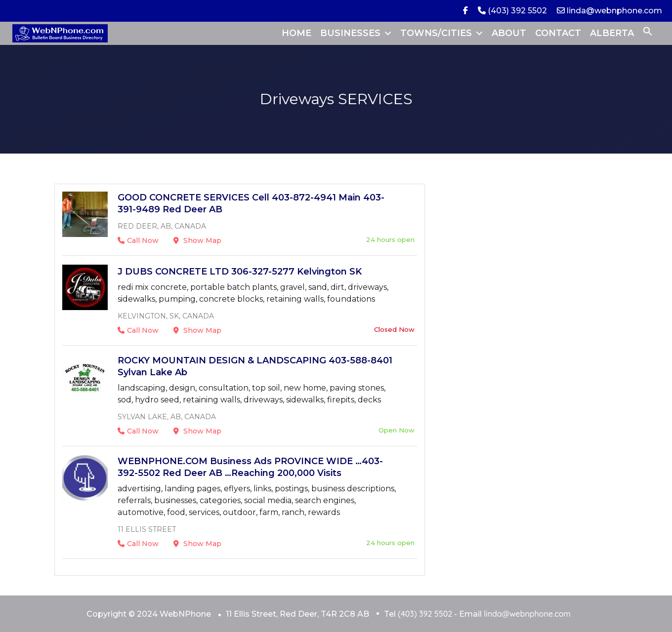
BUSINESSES (350, 33)
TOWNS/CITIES (436, 33)
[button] (648, 33)
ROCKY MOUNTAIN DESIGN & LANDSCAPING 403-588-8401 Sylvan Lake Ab (255, 366)
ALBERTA (612, 33)
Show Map (197, 240)
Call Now (138, 240)
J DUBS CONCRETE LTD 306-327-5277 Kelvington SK (240, 272)
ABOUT (509, 33)
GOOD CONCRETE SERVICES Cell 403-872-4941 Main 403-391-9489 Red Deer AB (251, 203)
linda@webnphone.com (609, 11)
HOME (296, 33)
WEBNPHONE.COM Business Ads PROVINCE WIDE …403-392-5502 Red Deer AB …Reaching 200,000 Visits (250, 467)
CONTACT (558, 33)
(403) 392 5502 (512, 11)
